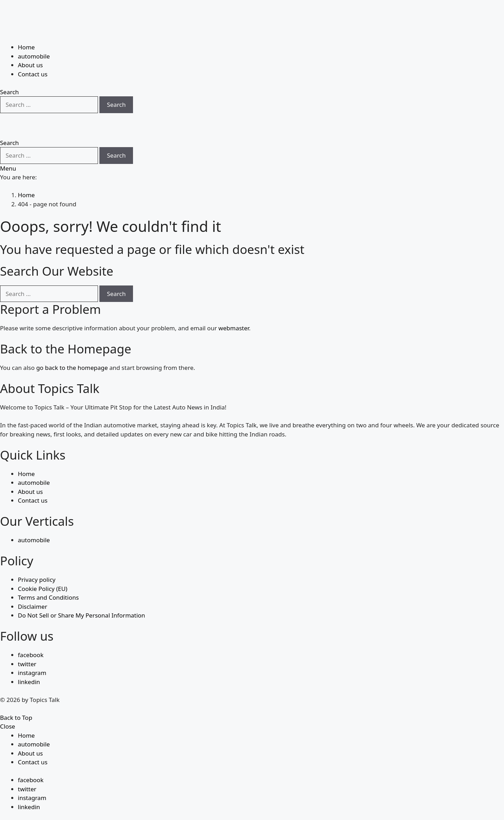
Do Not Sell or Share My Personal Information (82, 598)
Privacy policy (37, 563)
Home (26, 30)
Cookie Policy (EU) (43, 571)
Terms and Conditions (48, 581)
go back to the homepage (72, 351)
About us (30, 48)
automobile (34, 39)
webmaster (234, 311)
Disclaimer (33, 589)
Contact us (33, 57)
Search (116, 87)
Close (8, 709)
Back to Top (16, 700)
